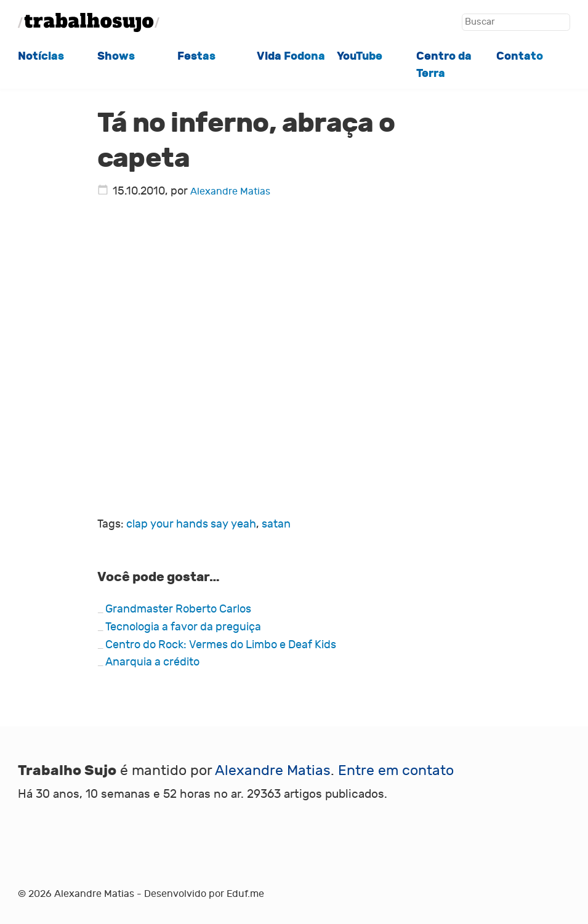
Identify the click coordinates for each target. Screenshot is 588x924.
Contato (520, 56)
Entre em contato (396, 770)
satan (276, 524)
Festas (196, 56)
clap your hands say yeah (191, 524)
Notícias (41, 56)
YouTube (360, 56)
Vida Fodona (291, 56)
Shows (116, 56)
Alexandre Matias (230, 191)
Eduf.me (245, 894)
